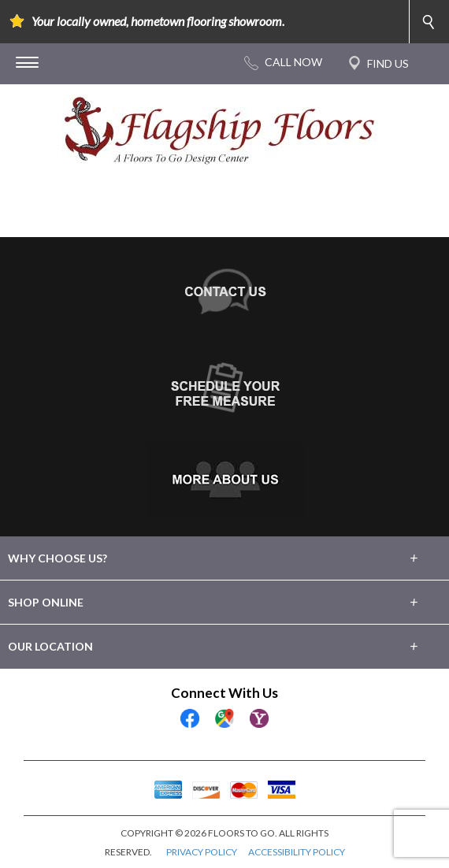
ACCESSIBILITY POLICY (297, 852)
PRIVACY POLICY (202, 852)
